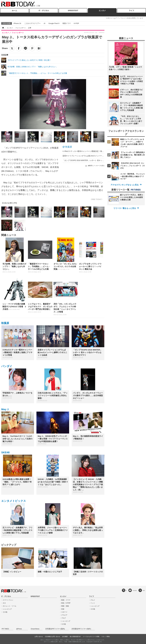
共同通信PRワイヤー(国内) (55, 629)
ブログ (64, 618)
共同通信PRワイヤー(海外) (81, 629)
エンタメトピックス (14, 501)
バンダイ (7, 366)
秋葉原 (69, 147)
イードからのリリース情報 (91, 636)
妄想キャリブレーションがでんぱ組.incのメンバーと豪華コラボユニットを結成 (94, 156)
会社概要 (65, 636)
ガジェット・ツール (9, 606)
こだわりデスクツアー (32, 23)
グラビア (64, 615)
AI (44, 23)
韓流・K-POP (66, 603)
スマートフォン (8, 600)
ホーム (14, 11)
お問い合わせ (39, 636)
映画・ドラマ (66, 600)
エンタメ (102, 11)
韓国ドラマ (67, 23)
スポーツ (64, 612)
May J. (5, 409)
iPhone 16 (17, 23)
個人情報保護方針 (75, 636)
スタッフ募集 (106, 636)
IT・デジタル (44, 11)
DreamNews (35, 629)
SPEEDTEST (73, 11)
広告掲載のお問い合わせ (52, 636)
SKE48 (5, 452)
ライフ (132, 11)
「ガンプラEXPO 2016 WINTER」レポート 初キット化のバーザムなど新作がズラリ (96, 160)
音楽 (63, 609)
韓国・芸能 (65, 606)
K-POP (76, 23)
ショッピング (7, 609)
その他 (5, 612)
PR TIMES (5, 629)
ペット (93, 603)
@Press (19, 629)
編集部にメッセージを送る (96, 166)
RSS (144, 590)
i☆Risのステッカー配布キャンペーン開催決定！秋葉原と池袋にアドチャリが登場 (95, 151)
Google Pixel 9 (54, 23)
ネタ (4, 603)
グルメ (93, 600)
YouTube (135, 590)
